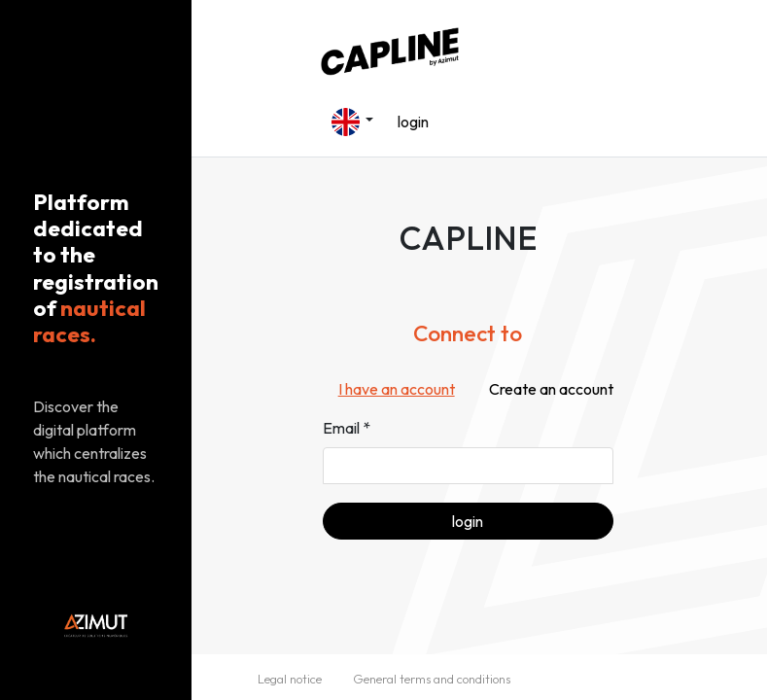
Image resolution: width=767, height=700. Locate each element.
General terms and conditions (432, 679)
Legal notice (290, 679)
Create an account (551, 389)
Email (341, 428)
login (413, 122)
